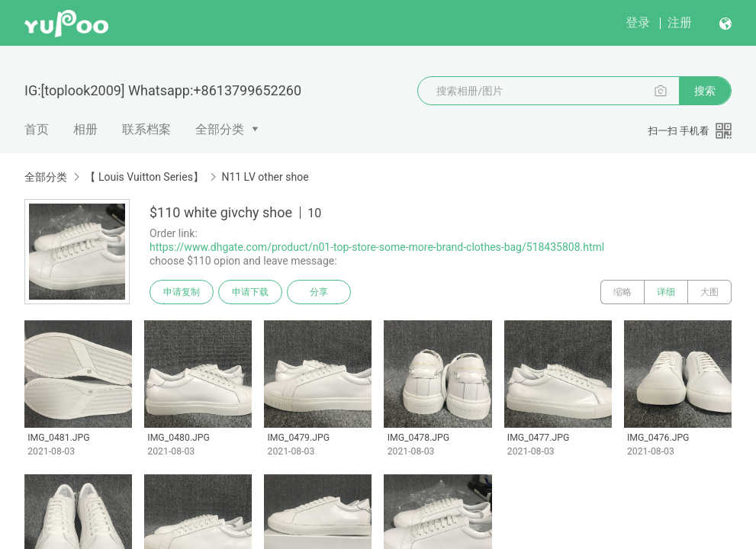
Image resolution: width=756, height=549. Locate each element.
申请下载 (250, 292)
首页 (37, 129)
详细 (666, 292)
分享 (319, 292)
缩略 (622, 292)
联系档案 (146, 129)
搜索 (705, 91)
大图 (709, 292)
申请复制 (182, 292)
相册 (85, 129)
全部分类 (220, 129)
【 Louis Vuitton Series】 (144, 177)
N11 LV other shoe (265, 177)
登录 (638, 22)
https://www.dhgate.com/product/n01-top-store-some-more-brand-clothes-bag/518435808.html (377, 247)
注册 (680, 22)
